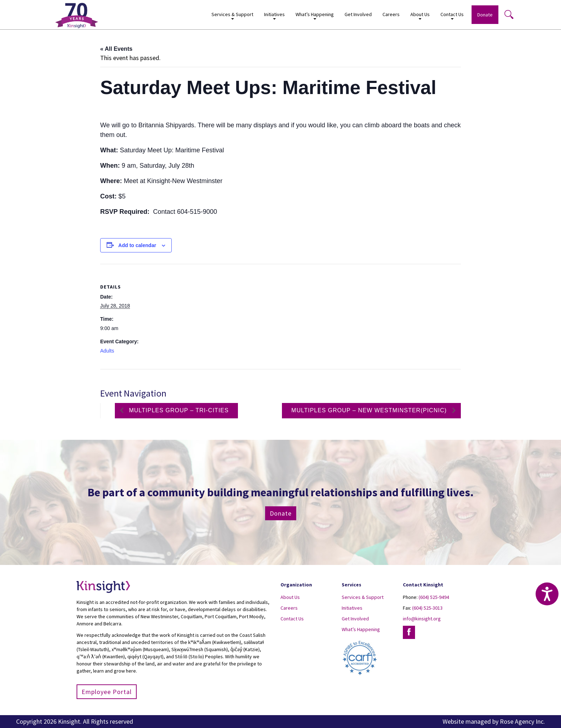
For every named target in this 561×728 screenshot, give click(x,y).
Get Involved (358, 14)
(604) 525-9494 (434, 597)
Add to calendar (137, 245)
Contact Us (452, 16)
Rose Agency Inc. (522, 721)
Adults (107, 351)
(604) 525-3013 (427, 608)
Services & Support (232, 16)
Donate (485, 15)
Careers (391, 14)
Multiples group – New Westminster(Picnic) (370, 410)
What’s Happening (315, 16)
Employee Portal (107, 692)
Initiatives (274, 16)
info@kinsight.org (422, 619)
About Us (420, 16)
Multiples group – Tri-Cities (178, 410)
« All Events (116, 49)
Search (509, 14)
